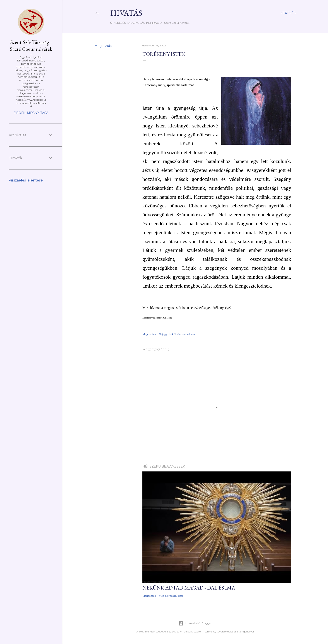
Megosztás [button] (103, 46)
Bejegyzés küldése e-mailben (177, 334)
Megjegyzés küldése (171, 596)
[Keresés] (288, 13)
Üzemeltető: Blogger (195, 623)
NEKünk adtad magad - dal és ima (189, 588)
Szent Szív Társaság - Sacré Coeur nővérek (31, 46)
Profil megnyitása (31, 113)
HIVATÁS (126, 13)
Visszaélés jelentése (26, 180)
